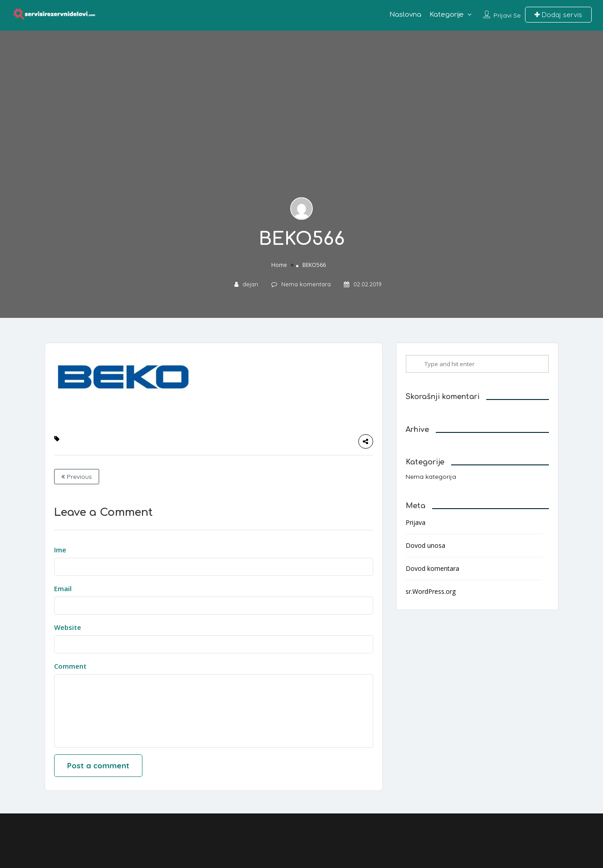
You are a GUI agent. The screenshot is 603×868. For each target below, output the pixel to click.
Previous (77, 477)
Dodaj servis (558, 15)
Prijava (416, 522)
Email (63, 588)
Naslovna (405, 15)
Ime (60, 550)
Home (279, 265)
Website (68, 627)
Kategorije (447, 15)
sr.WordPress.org (431, 591)
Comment (70, 666)
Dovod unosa (425, 545)
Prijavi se (507, 15)
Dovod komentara (432, 568)
